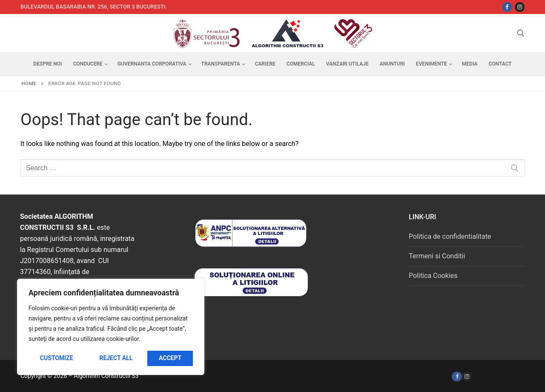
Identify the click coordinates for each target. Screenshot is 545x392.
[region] (111, 327)
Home (29, 83)
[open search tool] (521, 33)
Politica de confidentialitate (450, 236)
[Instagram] (520, 7)
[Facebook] (457, 376)
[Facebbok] (507, 7)
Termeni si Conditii (437, 256)
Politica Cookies (433, 276)
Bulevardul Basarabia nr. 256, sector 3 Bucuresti (93, 7)
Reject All (116, 358)
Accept (170, 358)
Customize (57, 358)
